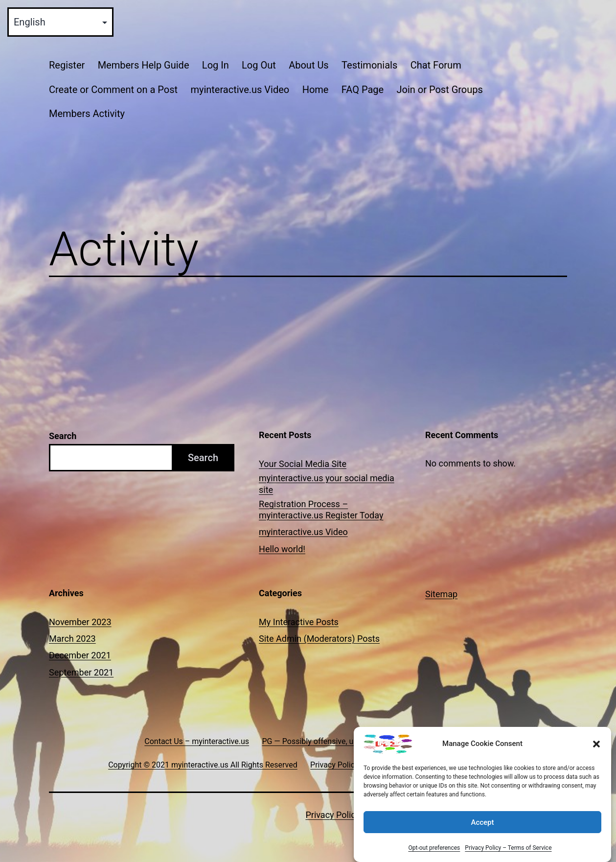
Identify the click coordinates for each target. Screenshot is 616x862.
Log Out (259, 65)
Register (67, 65)
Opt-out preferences (434, 848)
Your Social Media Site (303, 464)
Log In (216, 65)
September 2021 (81, 672)
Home (316, 90)
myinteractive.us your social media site (327, 484)
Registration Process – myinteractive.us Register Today (321, 510)
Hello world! (282, 549)
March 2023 (72, 639)
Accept (482, 822)
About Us (309, 65)
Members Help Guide (144, 65)
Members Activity (87, 114)
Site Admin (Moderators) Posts (319, 639)
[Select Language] (60, 22)
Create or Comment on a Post (113, 90)
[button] (596, 744)
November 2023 (80, 622)
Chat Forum (436, 65)
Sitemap (441, 594)
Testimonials (369, 65)
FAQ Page (363, 90)
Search (63, 436)
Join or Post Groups (439, 90)
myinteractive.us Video (240, 90)
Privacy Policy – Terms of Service (508, 848)
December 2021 (80, 655)
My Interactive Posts (299, 622)
